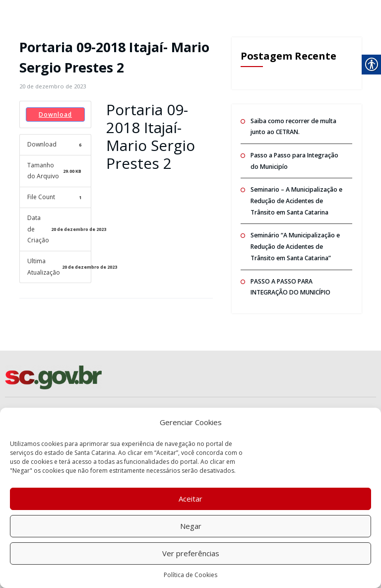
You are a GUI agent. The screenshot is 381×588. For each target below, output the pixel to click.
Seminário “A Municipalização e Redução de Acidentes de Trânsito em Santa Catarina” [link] (295, 246)
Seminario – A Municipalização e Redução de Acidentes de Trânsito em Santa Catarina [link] (296, 201)
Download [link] (55, 114)
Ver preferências (191, 553)
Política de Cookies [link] (190, 575)
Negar (191, 526)
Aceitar (190, 499)
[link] (53, 86)
